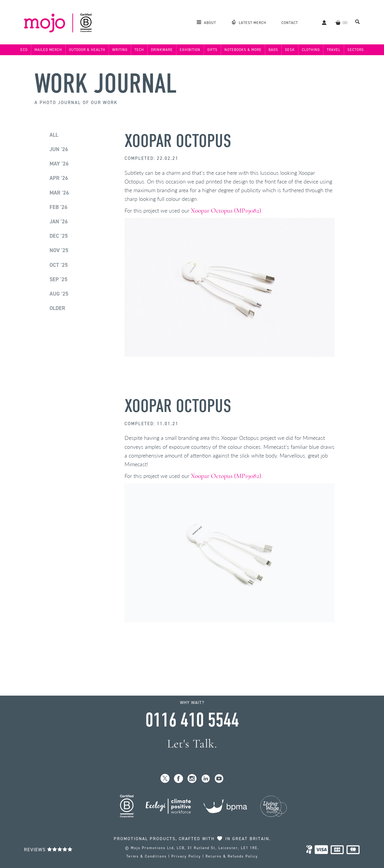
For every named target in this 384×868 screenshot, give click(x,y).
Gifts (212, 50)
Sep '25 (58, 279)
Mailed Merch (48, 50)
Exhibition (190, 50)
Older (57, 308)
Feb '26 (58, 207)
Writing (120, 50)
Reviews (48, 850)
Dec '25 (59, 236)
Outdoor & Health (87, 50)
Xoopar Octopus (178, 141)
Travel (334, 50)
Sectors (356, 50)
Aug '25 (59, 294)
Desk (290, 50)
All (54, 135)
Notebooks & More (243, 50)
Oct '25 (59, 265)
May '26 (59, 164)
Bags (273, 50)
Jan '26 (59, 222)
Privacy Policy (186, 856)
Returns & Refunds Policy (232, 856)
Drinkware (162, 50)
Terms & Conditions (147, 856)
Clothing (311, 50)
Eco (24, 50)
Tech (139, 50)
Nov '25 (59, 250)
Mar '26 (59, 193)
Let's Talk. (192, 744)
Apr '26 (59, 178)
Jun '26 (59, 149)
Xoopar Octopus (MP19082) (226, 210)
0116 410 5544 (192, 720)
